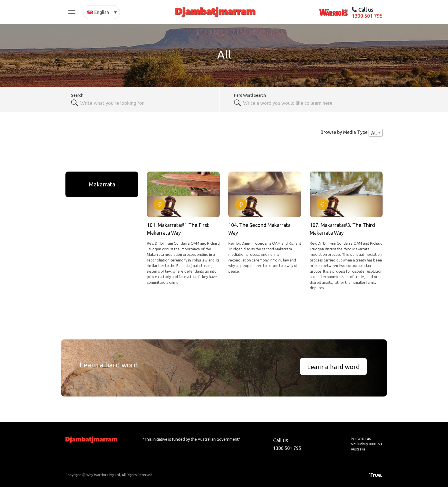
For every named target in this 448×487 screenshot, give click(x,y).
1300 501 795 (367, 16)
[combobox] (147, 103)
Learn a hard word (333, 366)
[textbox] (310, 103)
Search (77, 95)
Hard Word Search (250, 95)
